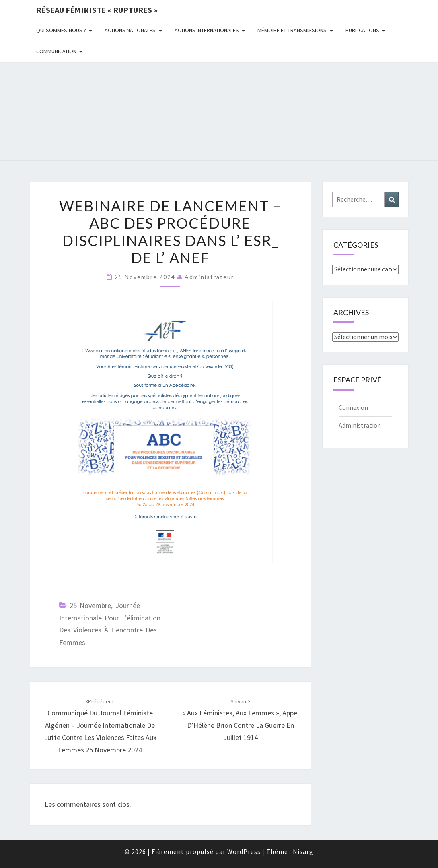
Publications (362, 30)
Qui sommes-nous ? (61, 30)
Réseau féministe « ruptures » (97, 10)
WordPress (244, 851)
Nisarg (303, 851)
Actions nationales (130, 30)
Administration (360, 425)
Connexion (353, 407)
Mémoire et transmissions (292, 30)
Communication (56, 51)
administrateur (209, 277)
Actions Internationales (207, 30)
